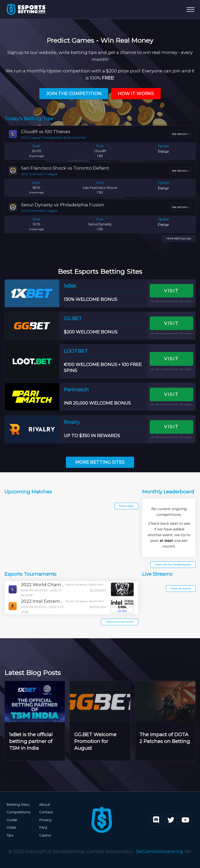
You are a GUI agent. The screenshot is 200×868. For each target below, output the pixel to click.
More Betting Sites (100, 462)
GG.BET (73, 318)
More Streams (181, 588)
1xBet (70, 286)
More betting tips (179, 238)
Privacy (45, 820)
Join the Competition (74, 94)
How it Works (136, 94)
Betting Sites (18, 804)
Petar (164, 151)
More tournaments (120, 622)
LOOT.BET (76, 351)
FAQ (43, 827)
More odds (126, 506)
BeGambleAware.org (160, 851)
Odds (11, 827)
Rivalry (72, 422)
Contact (46, 812)
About (45, 804)
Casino (45, 835)
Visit (171, 291)
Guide (12, 820)
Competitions (18, 812)
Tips (10, 835)
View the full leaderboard (173, 565)
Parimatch (76, 390)
